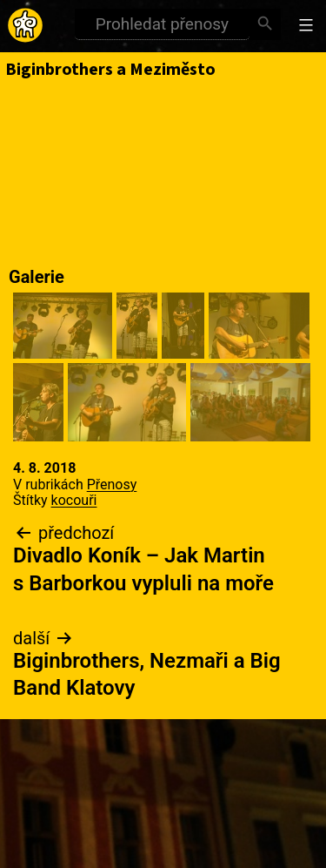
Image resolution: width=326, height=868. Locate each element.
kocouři (74, 500)
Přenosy (112, 484)
